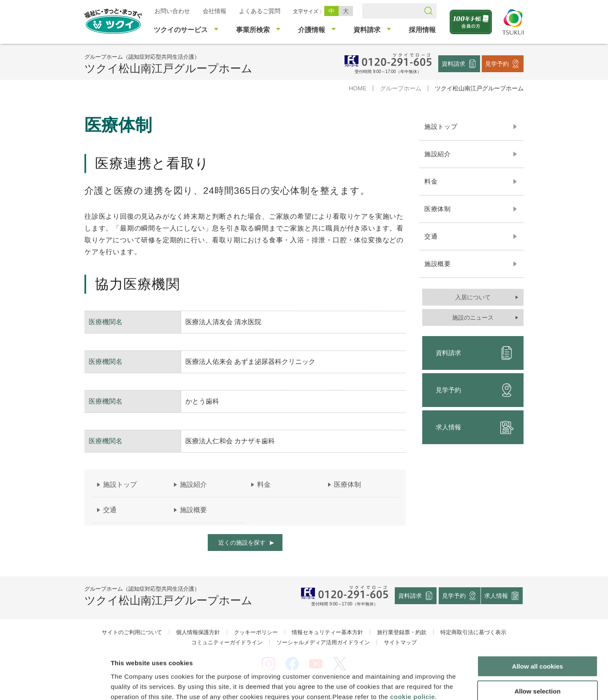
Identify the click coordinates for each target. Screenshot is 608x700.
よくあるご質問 (260, 11)
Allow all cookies (538, 619)
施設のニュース (473, 317)
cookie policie (413, 649)
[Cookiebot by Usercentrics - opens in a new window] (54, 684)
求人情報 (475, 427)
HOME (358, 88)
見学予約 (497, 63)
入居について (473, 297)
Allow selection (537, 644)
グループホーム (401, 88)
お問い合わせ (172, 11)
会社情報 (214, 11)
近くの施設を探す (242, 543)
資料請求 (453, 63)
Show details (443, 683)
